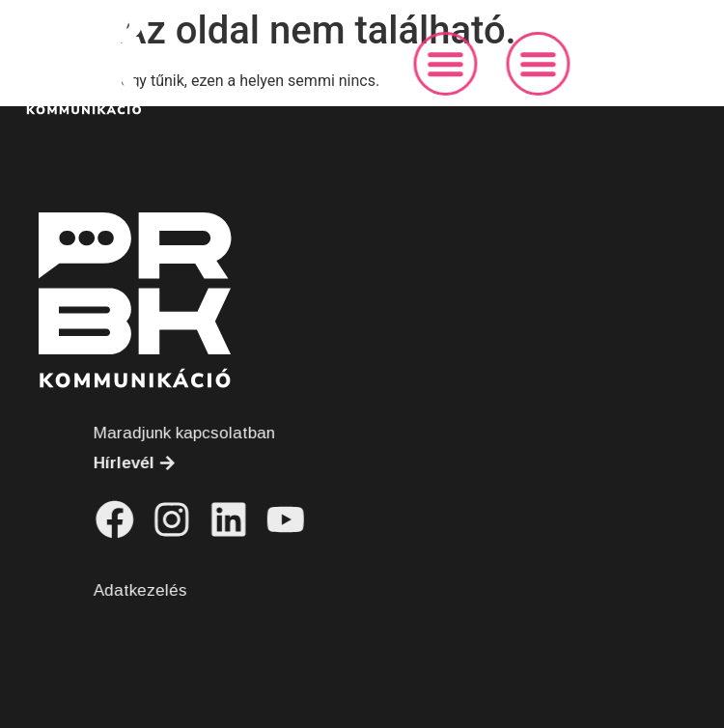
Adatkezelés (174, 590)
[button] (474, 64)
